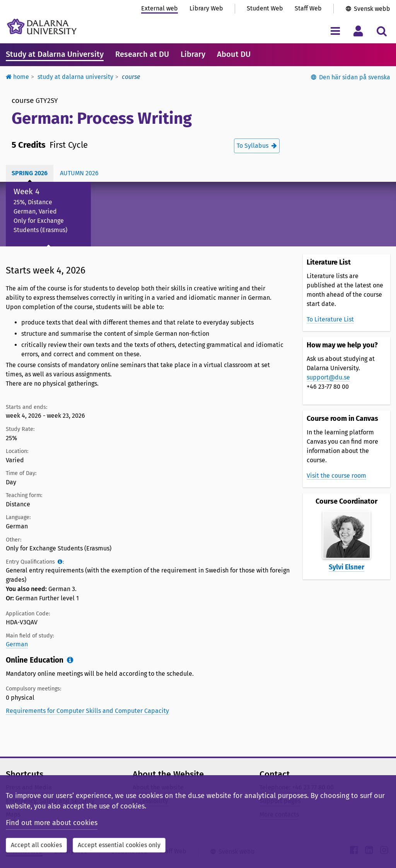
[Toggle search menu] (381, 31)
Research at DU (142, 54)
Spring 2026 (30, 173)
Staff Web (308, 8)
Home (17, 77)
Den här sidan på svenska (355, 77)
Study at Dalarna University (55, 54)
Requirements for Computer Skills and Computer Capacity (87, 711)
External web (160, 8)
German (17, 644)
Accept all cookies (36, 845)
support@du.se (328, 377)
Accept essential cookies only (119, 845)
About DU (234, 54)
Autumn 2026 (79, 173)
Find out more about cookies (52, 823)
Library (193, 54)
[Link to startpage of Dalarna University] (42, 26)
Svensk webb (372, 9)
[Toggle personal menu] (358, 31)
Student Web (265, 8)
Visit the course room (336, 476)
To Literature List (330, 319)
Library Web (206, 8)
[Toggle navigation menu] (335, 31)
